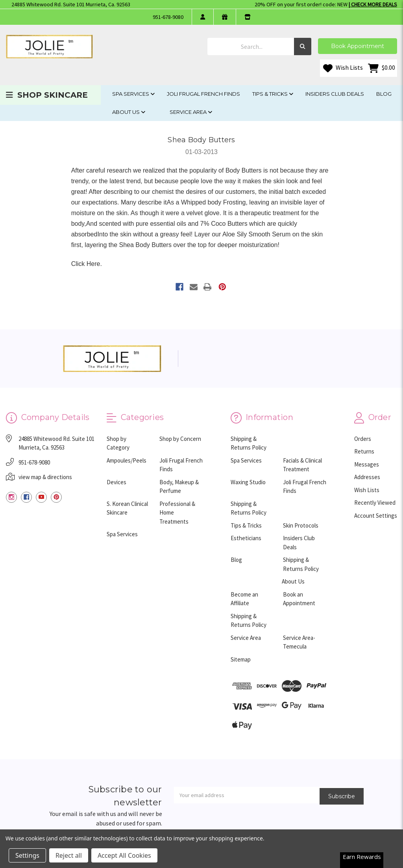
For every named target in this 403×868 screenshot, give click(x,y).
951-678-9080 (168, 17)
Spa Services (133, 94)
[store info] (247, 17)
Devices (116, 482)
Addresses (367, 477)
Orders (363, 439)
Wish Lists (343, 68)
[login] (202, 17)
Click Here (86, 264)
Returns (364, 451)
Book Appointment (358, 46)
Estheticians (246, 538)
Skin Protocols (301, 525)
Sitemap (241, 659)
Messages (367, 464)
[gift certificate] (225, 17)
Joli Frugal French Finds (203, 94)
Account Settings (376, 516)
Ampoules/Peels (127, 460)
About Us (129, 112)
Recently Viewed (375, 503)
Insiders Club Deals (335, 94)
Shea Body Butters (201, 140)
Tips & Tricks (273, 94)
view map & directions (45, 477)
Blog (384, 94)
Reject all (69, 855)
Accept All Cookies (124, 855)
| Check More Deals (373, 4)
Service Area (191, 112)
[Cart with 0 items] (382, 68)
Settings (27, 855)
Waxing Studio (248, 482)
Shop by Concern (180, 439)
